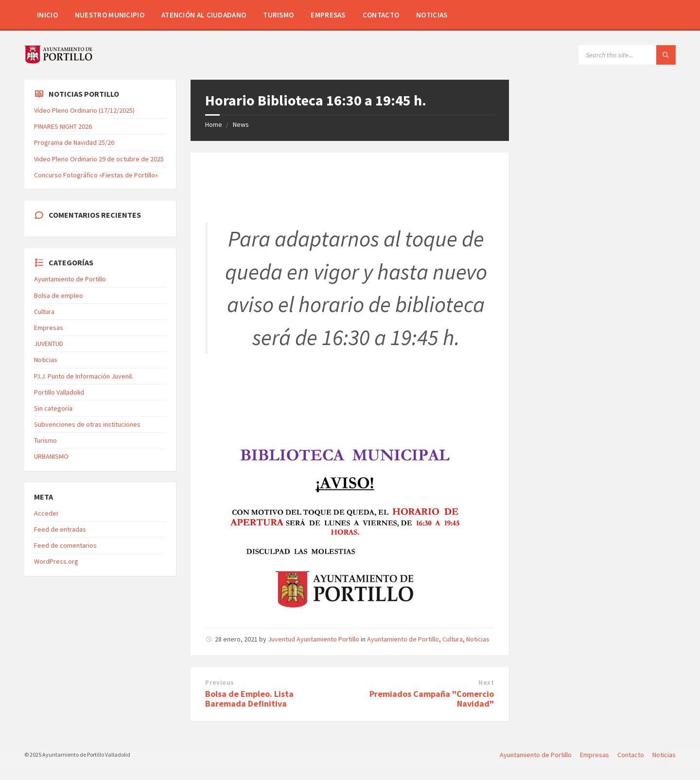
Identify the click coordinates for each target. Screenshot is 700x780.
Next (486, 683)
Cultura (453, 639)
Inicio (47, 15)
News (241, 124)
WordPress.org (56, 561)
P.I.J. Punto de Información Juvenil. (84, 376)
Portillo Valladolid (59, 392)
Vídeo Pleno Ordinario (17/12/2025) (84, 110)
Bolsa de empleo (59, 295)
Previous (219, 683)
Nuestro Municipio (110, 15)
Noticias (432, 15)
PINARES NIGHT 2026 (63, 126)
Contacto (381, 15)
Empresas (328, 15)
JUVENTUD (49, 344)
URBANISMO (51, 456)
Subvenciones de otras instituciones (87, 424)
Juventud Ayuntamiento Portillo (314, 639)
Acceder (46, 513)
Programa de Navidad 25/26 (74, 142)
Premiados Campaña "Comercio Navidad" (432, 699)
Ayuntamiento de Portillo (403, 639)
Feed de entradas (60, 529)
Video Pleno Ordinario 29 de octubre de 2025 (99, 159)
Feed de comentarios (65, 545)
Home (214, 124)
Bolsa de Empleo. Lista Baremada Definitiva (249, 699)
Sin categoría (53, 408)
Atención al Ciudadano (204, 15)
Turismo (278, 15)
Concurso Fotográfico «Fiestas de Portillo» (96, 175)
